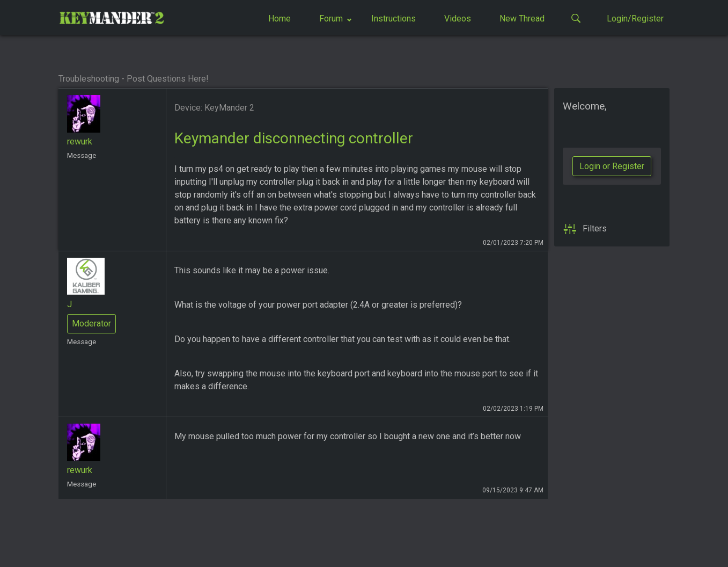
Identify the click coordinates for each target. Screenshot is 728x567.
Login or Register (612, 166)
